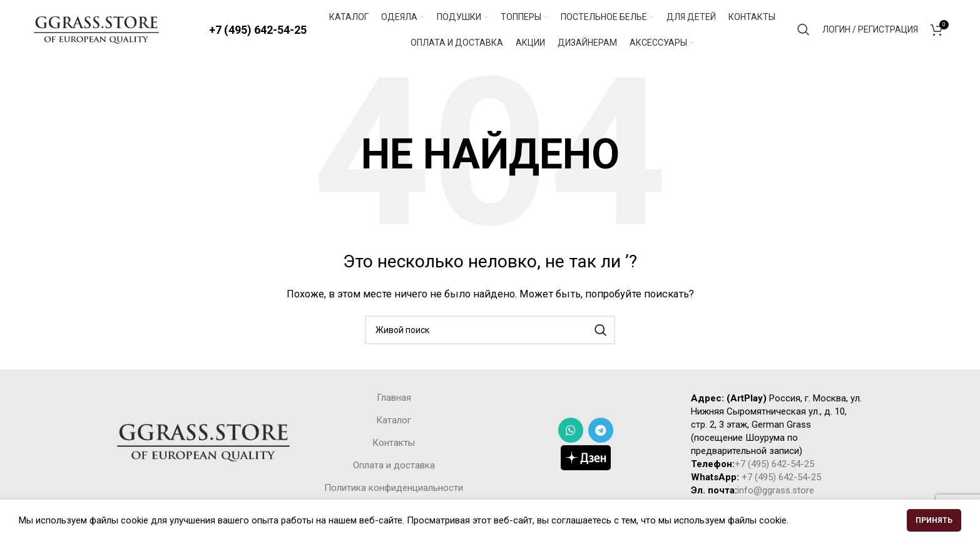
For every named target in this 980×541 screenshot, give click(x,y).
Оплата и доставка (394, 468)
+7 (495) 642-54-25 (258, 31)
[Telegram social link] (601, 433)
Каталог (394, 423)
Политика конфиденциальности (394, 491)
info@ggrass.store (776, 493)
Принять (934, 520)
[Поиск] (804, 31)
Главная (394, 401)
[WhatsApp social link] (571, 433)
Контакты (394, 446)
